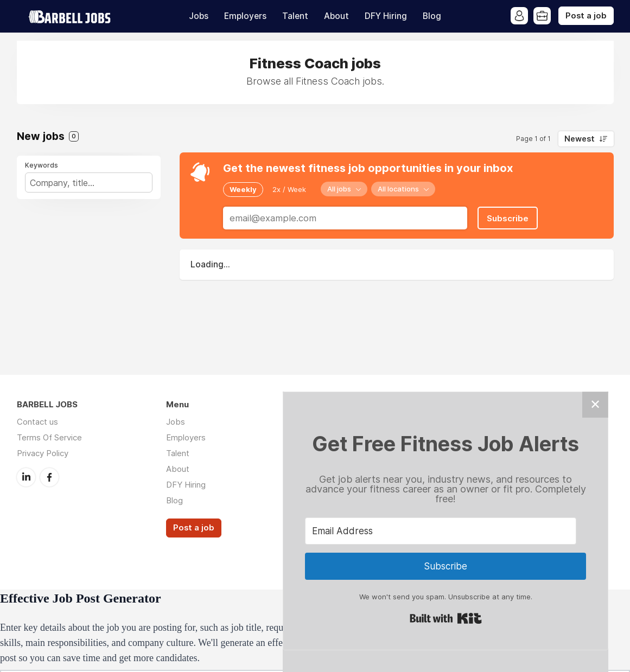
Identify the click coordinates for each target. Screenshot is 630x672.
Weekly (243, 189)
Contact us (37, 422)
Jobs (199, 16)
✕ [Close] (595, 404)
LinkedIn (26, 477)
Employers (245, 16)
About (336, 16)
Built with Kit (446, 618)
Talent (295, 16)
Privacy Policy (43, 453)
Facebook (49, 477)
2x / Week (289, 189)
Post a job (586, 16)
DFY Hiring (386, 16)
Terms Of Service (49, 437)
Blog (432, 16)
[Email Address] (441, 531)
